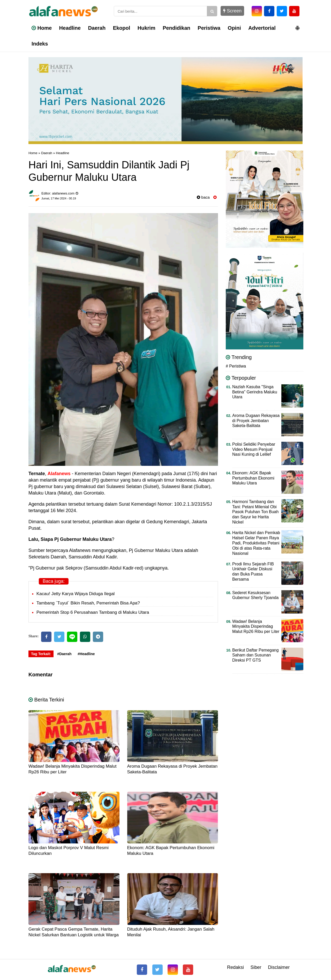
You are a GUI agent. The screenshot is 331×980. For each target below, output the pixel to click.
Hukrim (146, 28)
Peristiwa (209, 28)
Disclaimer (279, 967)
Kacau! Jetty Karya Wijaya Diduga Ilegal (76, 594)
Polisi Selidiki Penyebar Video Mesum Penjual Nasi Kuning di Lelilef (254, 449)
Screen (232, 11)
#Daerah (64, 654)
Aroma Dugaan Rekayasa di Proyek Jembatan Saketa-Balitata (256, 421)
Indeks (40, 44)
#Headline (86, 654)
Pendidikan (176, 28)
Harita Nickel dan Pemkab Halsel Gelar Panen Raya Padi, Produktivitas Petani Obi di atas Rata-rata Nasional (256, 543)
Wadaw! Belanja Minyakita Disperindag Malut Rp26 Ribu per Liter (256, 627)
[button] (297, 26)
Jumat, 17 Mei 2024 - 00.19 (59, 198)
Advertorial (262, 28)
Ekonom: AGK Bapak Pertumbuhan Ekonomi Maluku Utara (253, 478)
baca (203, 197)
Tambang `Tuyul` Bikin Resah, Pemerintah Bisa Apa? (88, 603)
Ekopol (122, 28)
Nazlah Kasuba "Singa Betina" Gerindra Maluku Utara (255, 392)
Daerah (97, 28)
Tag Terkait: (41, 654)
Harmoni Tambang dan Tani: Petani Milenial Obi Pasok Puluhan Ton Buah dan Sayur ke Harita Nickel (255, 512)
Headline (70, 28)
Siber (256, 967)
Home (42, 28)
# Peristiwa (236, 366)
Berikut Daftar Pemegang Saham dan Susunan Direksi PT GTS (255, 655)
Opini (234, 28)
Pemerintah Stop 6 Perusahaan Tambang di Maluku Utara (93, 612)
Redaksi (235, 967)
